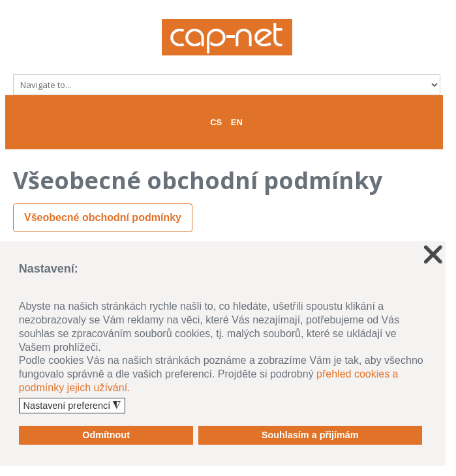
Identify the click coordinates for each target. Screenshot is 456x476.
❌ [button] (433, 255)
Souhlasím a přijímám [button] (310, 435)
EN (237, 122)
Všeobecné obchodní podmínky (103, 217)
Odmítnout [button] (106, 435)
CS (216, 122)
